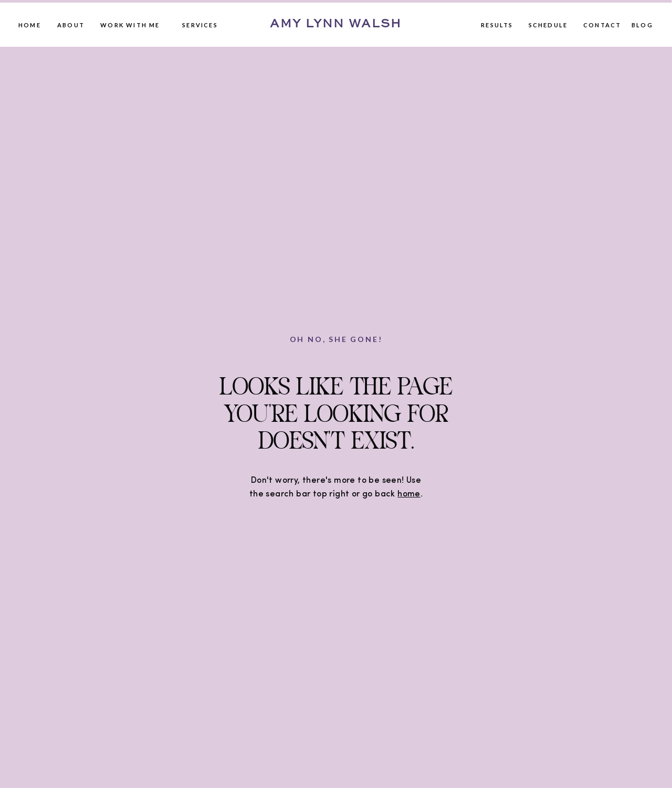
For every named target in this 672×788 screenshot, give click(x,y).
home (409, 494)
